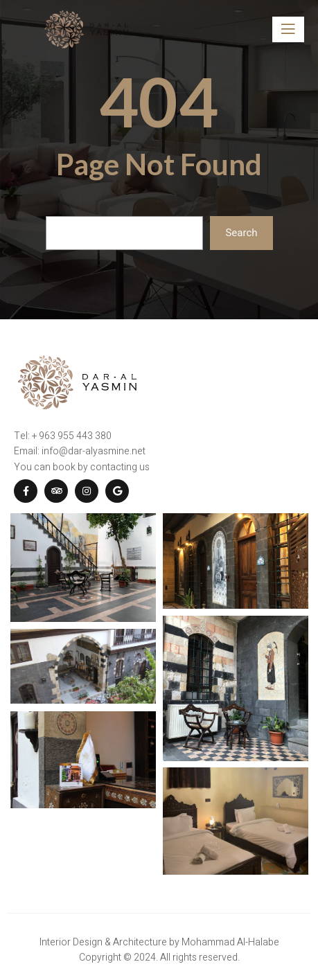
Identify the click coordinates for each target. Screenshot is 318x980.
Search (241, 233)
